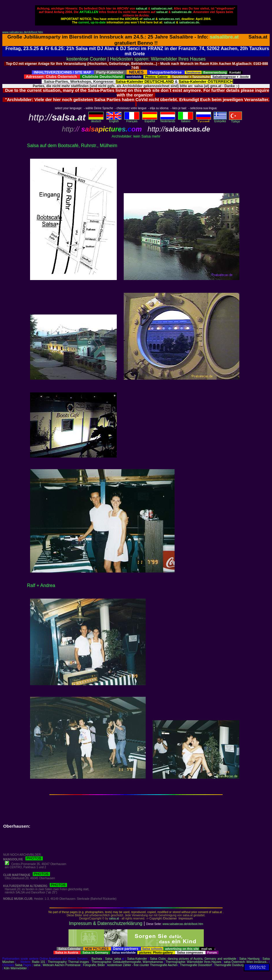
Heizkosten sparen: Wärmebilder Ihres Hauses (158, 59)
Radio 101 (39, 962)
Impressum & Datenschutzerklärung (106, 923)
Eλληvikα (220, 120)
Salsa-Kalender (137, 959)
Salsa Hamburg (249, 959)
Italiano (186, 120)
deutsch (96, 120)
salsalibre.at (224, 37)
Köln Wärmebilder (15, 968)
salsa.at (141, 8)
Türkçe (235, 120)
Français (132, 120)
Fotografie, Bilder (94, 965)
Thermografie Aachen (164, 965)
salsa (118, 959)
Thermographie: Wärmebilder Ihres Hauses (194, 962)
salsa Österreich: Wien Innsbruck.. (246, 962)
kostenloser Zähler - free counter (128, 965)
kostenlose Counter (86, 59)
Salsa (109, 959)
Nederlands (168, 120)
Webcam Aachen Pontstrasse (62, 965)
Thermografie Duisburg (229, 965)
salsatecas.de (181, 12)
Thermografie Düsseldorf (196, 965)
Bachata (97, 959)
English (114, 120)
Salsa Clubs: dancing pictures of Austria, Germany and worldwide (193, 959)
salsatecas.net (162, 8)
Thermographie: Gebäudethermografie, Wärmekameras (127, 962)
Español (150, 120)
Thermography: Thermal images (68, 962)
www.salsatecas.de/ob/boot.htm (23, 32)
